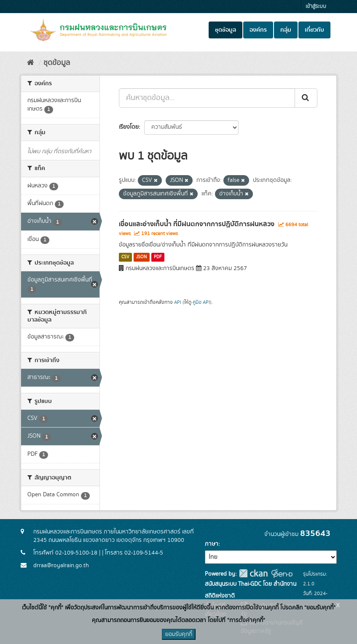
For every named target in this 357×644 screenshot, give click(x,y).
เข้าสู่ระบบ (316, 7)
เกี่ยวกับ (314, 30)
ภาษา (212, 544)
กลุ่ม (286, 30)
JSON (141, 257)
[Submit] (306, 98)
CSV (125, 257)
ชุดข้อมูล (225, 30)
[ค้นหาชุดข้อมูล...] (207, 98)
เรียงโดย (129, 127)
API (178, 302)
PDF (158, 257)
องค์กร (258, 30)
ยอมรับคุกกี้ (179, 634)
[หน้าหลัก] (31, 63)
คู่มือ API (201, 302)
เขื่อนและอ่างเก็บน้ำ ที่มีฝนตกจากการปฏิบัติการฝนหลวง (197, 224)
